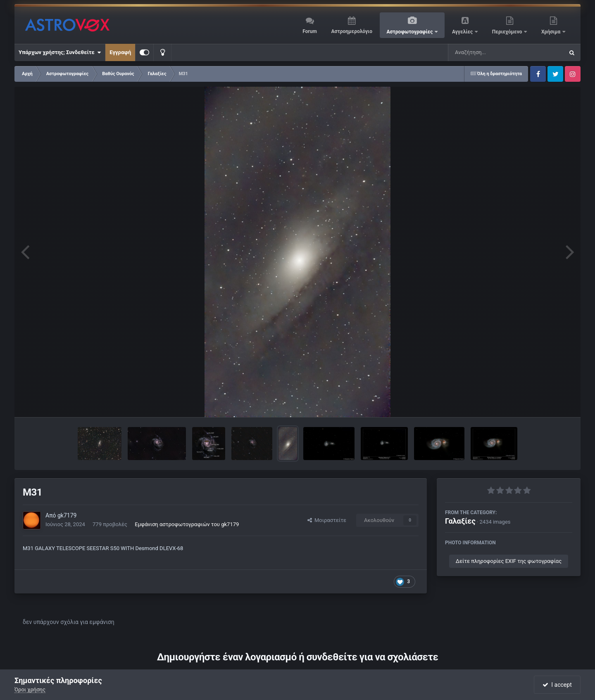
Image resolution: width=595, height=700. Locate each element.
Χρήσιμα (551, 32)
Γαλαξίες (460, 521)
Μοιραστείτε (327, 520)
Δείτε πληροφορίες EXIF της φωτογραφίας (509, 561)
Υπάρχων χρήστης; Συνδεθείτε (60, 52)
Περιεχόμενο (508, 32)
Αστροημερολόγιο (351, 31)
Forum (310, 31)
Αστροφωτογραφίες (411, 32)
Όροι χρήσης (30, 689)
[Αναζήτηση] (489, 52)
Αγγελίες (463, 32)
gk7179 (67, 515)
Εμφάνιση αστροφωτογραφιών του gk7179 (187, 524)
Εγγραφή (120, 52)
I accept (557, 685)
